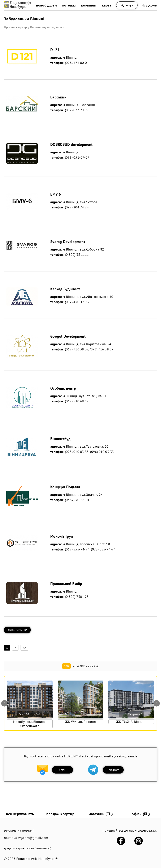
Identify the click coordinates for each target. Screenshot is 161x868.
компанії (89, 5)
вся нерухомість (20, 814)
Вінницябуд (60, 439)
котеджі (69, 5)
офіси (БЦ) (141, 814)
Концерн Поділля (65, 487)
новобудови (46, 5)
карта (107, 5)
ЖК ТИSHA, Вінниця (131, 722)
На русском (149, 5)
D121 (55, 50)
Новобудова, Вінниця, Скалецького (30, 724)
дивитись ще (17, 630)
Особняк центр (63, 388)
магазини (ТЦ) (101, 814)
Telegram (113, 770)
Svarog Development (68, 242)
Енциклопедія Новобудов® (37, 859)
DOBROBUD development (71, 144)
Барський (58, 97)
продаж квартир (60, 814)
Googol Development (68, 336)
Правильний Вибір (66, 584)
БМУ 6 (56, 194)
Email (63, 770)
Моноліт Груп (62, 536)
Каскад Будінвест (65, 289)
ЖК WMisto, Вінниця (80, 722)
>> (24, 648)
